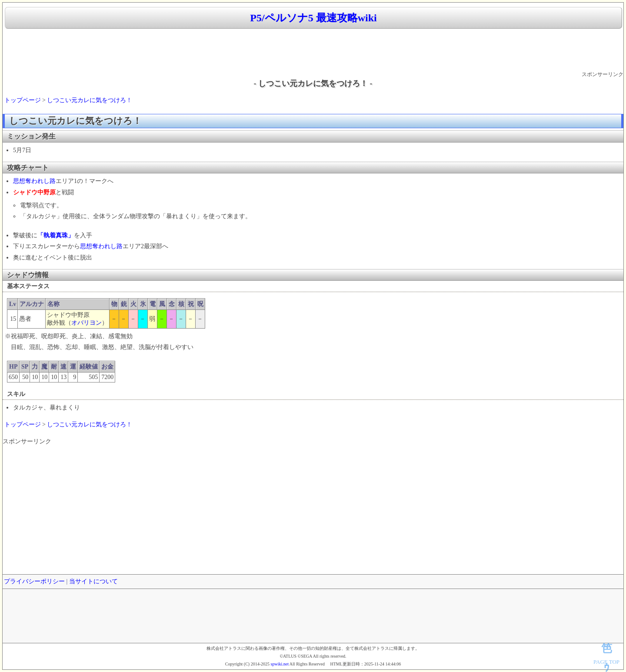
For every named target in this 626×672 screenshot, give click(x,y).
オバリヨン (87, 323)
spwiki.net (280, 664)
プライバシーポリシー (34, 581)
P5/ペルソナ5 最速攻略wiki (313, 18)
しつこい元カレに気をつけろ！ (90, 100)
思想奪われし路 (34, 181)
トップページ (23, 100)
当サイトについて (93, 581)
